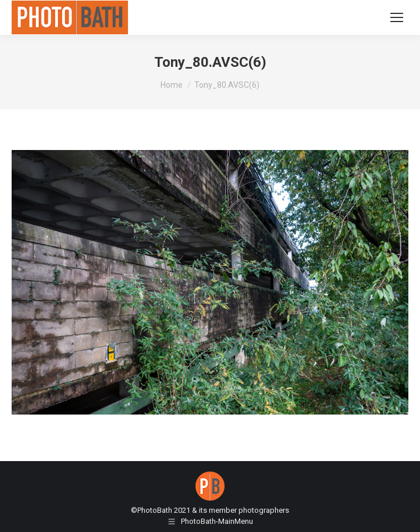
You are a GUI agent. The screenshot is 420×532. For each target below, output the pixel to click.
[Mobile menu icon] (397, 17)
